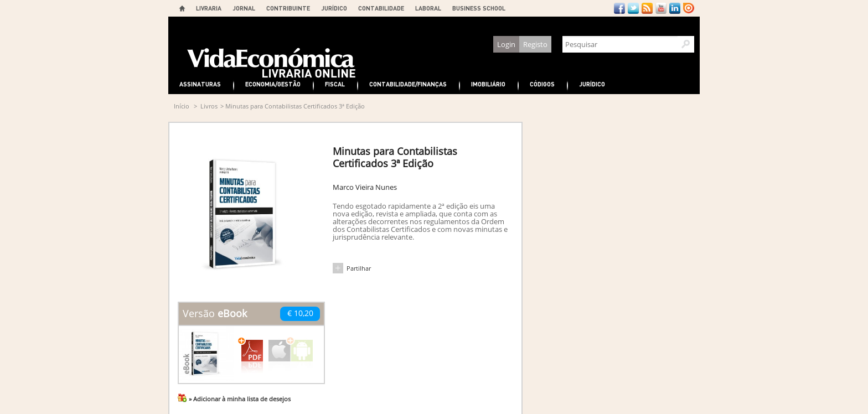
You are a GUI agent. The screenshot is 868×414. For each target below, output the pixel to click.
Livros (209, 106)
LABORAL (428, 8)
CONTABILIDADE (381, 8)
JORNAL (244, 8)
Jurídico (592, 84)
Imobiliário (488, 84)
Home (182, 8)
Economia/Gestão (273, 84)
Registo (535, 44)
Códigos (542, 84)
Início (182, 106)
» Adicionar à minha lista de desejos (240, 399)
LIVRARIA (209, 8)
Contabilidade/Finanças (408, 84)
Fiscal (335, 84)
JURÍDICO (334, 8)
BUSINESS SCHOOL (479, 8)
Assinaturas (200, 84)
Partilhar (359, 268)
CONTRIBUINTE (288, 8)
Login (506, 44)
